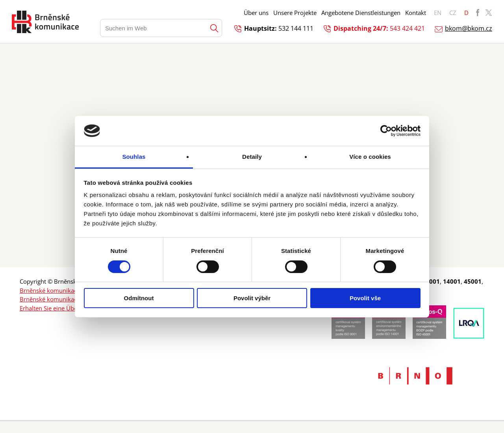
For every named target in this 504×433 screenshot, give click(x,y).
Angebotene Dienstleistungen (361, 13)
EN (438, 13)
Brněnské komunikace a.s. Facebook (69, 290)
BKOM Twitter (489, 13)
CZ (453, 13)
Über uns (256, 13)
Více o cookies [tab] (370, 157)
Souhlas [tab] (134, 157)
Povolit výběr (252, 298)
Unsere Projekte (295, 13)
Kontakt (416, 13)
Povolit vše (365, 298)
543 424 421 (407, 28)
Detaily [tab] (252, 157)
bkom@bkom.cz (469, 28)
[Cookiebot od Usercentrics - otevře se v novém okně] (386, 131)
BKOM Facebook (478, 13)
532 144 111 (296, 28)
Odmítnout (139, 298)
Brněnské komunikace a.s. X (58, 299)
